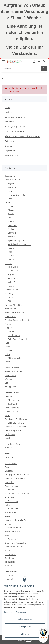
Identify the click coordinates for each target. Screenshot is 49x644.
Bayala (11, 275)
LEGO (7, 202)
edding (11, 490)
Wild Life (12, 282)
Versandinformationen (15, 117)
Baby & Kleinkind (12, 180)
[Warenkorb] (44, 61)
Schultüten (10, 558)
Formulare (9, 497)
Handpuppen (14, 335)
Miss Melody (14, 400)
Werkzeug (9, 379)
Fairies (11, 256)
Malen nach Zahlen (13, 371)
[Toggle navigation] (3, 60)
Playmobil (9, 252)
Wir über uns (11, 122)
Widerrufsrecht (12, 156)
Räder (8, 415)
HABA (11, 191)
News (7, 107)
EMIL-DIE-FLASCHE (16, 423)
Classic (11, 210)
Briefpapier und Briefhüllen (17, 475)
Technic (11, 237)
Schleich (9, 263)
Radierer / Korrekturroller (16, 547)
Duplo (11, 206)
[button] (34, 61)
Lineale (8, 524)
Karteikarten (10, 513)
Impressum (10, 151)
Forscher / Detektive (14, 305)
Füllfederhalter (11, 501)
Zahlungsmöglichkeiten (15, 127)
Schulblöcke (10, 554)
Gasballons (10, 434)
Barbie (11, 331)
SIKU (10, 301)
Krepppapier (11, 387)
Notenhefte (13, 509)
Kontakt (8, 112)
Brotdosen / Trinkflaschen (16, 419)
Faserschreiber (11, 486)
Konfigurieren (25, 627)
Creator (11, 214)
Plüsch (8, 324)
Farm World (13, 278)
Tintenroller (10, 566)
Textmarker (10, 562)
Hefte (7, 505)
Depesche (9, 396)
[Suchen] (22, 68)
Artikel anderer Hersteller (19, 244)
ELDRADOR (13, 267)
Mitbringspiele (15, 358)
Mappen (9, 535)
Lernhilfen (9, 457)
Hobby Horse (12, 571)
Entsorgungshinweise (14, 131)
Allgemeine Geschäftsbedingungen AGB (22, 136)
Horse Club (13, 271)
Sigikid (11, 184)
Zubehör (9, 448)
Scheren (9, 550)
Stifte (7, 383)
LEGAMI (9, 575)
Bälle (10, 350)
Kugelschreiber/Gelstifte (16, 520)
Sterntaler (12, 187)
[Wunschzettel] (39, 61)
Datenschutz (10, 141)
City (10, 218)
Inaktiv (11, 199)
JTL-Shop (29, 641)
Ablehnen (25, 634)
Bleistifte (9, 471)
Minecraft (12, 225)
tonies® (9, 579)
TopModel (12, 404)
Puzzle (8, 343)
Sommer (9, 347)
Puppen (8, 328)
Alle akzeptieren (25, 619)
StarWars (12, 233)
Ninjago (11, 229)
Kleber (8, 516)
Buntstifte (9, 482)
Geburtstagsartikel (13, 430)
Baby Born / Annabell (17, 339)
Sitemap (9, 146)
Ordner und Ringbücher (16, 543)
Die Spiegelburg (12, 408)
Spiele (8, 354)
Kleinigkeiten (11, 309)
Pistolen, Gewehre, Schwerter (18, 320)
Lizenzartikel (10, 316)
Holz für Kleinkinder (17, 195)
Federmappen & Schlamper (17, 494)
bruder (11, 297)
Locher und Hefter (13, 528)
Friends (11, 221)
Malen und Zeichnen (14, 531)
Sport (7, 362)
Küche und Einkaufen (14, 312)
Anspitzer (9, 467)
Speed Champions (16, 240)
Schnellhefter (14, 539)
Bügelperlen (10, 375)
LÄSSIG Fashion (12, 411)
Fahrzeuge (10, 293)
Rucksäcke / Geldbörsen (15, 427)
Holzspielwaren (12, 290)
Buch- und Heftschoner (15, 478)
